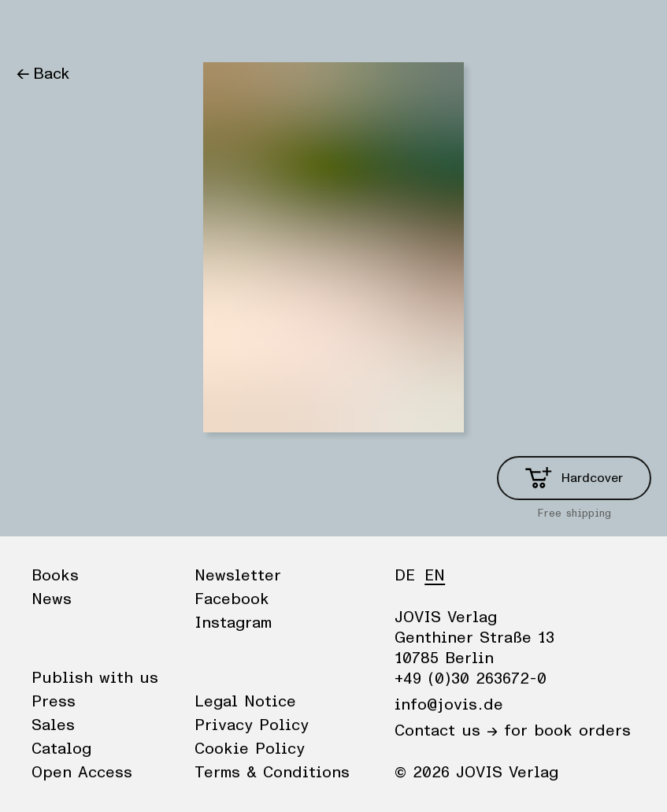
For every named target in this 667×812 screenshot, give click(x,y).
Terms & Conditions (272, 773)
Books (39, 28)
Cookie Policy (250, 749)
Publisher (166, 28)
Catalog (61, 749)
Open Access (82, 773)
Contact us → (446, 731)
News (97, 28)
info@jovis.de (449, 705)
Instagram (233, 623)
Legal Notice (245, 702)
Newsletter (238, 576)
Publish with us (95, 678)
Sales (53, 725)
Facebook (232, 599)
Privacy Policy (252, 725)
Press (54, 702)
